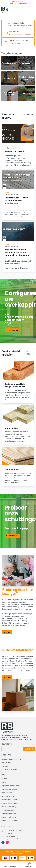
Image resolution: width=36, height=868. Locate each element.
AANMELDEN (29, 749)
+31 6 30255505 (9, 837)
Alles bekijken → (28, 116)
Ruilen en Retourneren (9, 800)
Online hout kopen (8, 810)
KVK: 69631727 (6, 766)
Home (4, 782)
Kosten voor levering (9, 807)
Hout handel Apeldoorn (10, 803)
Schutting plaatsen (8, 796)
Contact (4, 779)
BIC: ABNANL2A (7, 763)
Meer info (7, 632)
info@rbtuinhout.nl (10, 839)
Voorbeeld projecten (9, 814)
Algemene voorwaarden (10, 786)
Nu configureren (12, 536)
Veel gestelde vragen (9, 789)
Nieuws (7, 146)
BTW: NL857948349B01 (9, 770)
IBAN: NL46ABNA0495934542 (12, 759)
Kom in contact (7, 793)
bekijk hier (28, 3)
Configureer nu (12, 330)
